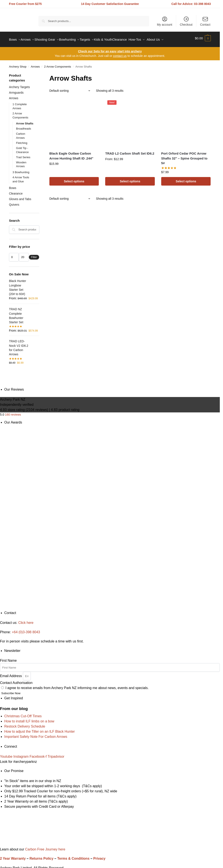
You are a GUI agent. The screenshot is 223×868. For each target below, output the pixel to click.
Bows (13, 186)
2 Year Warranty (13, 856)
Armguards (16, 90)
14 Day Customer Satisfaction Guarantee (110, 4)
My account (165, 21)
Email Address (11, 674)
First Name (8, 658)
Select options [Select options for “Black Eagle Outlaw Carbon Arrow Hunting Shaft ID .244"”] (74, 179)
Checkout (186, 21)
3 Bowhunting (21, 170)
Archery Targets (19, 85)
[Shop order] (70, 88)
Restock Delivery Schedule (25, 724)
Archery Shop (18, 64)
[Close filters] (41, 73)
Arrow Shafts (25, 121)
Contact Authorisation (16, 680)
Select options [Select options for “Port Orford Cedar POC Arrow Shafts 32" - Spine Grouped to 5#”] (186, 179)
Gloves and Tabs (20, 196)
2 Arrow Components (58, 64)
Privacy (99, 856)
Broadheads (24, 126)
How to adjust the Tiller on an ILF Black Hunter (40, 729)
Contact (205, 21)
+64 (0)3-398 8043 (26, 630)
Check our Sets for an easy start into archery (110, 49)
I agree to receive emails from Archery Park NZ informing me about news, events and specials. (77, 686)
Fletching (22, 140)
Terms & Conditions (73, 856)
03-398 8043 (203, 4)
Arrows (35, 64)
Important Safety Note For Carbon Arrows (36, 734)
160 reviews (13, 412)
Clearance (16, 191)
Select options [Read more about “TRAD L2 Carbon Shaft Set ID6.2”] (130, 179)
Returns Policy (41, 856)
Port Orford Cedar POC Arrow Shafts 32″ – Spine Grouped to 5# (184, 156)
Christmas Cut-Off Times (23, 714)
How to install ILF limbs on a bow (29, 719)
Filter (34, 255)
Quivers (14, 202)
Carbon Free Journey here (45, 847)
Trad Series (23, 155)
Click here (26, 620)
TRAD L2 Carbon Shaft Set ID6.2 (130, 151)
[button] (203, 38)
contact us (120, 53)
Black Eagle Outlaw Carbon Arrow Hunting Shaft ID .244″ (71, 154)
